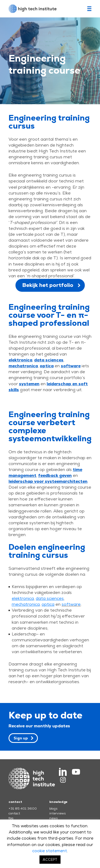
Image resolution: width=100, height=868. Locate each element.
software (71, 604)
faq (11, 818)
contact (14, 813)
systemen (29, 384)
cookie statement (50, 851)
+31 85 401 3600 (23, 809)
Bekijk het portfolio (48, 285)
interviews (57, 813)
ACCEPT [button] (50, 860)
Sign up (21, 738)
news (53, 818)
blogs (53, 809)
